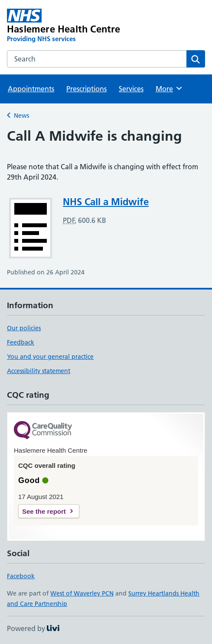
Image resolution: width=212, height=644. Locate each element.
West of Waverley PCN (82, 593)
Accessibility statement (39, 371)
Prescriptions (86, 89)
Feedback (21, 342)
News (21, 116)
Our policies (24, 328)
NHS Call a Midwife (106, 202)
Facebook (21, 576)
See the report (44, 511)
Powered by (33, 628)
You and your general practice (50, 357)
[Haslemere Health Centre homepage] (66, 26)
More (169, 88)
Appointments (31, 89)
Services (131, 89)
